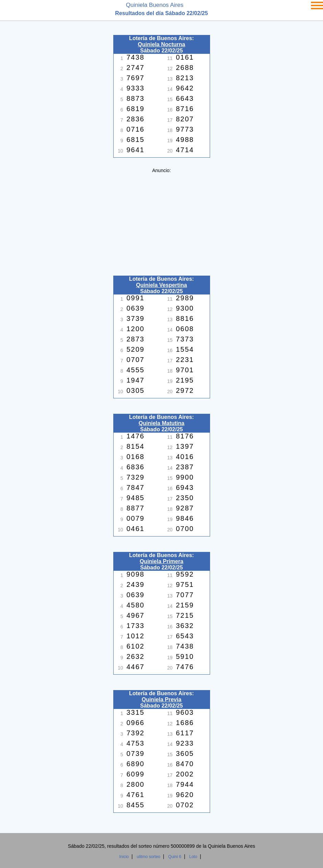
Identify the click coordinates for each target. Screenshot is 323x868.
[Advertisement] (162, 221)
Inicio (124, 857)
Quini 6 (175, 857)
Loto (193, 857)
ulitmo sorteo (148, 857)
